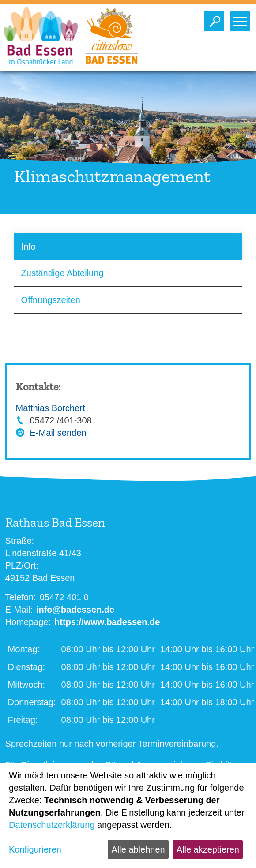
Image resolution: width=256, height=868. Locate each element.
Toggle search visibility (216, 19)
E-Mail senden (58, 433)
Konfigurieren (35, 849)
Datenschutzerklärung (52, 825)
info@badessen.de (75, 610)
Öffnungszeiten (51, 300)
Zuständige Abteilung (62, 273)
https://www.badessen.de (107, 622)
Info (28, 247)
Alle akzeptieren (208, 849)
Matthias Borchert (51, 408)
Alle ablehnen (138, 849)
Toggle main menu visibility (242, 19)
